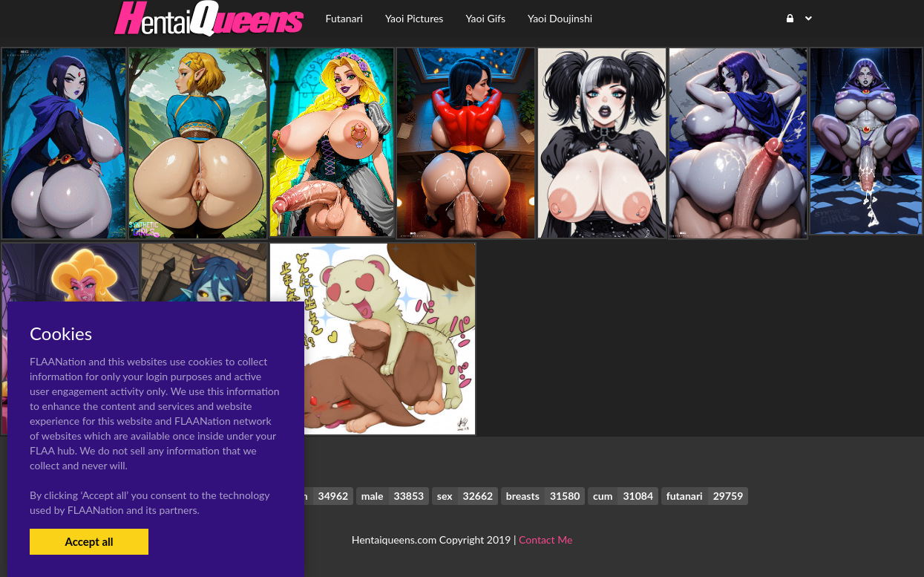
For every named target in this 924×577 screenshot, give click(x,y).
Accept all (89, 541)
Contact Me (545, 539)
